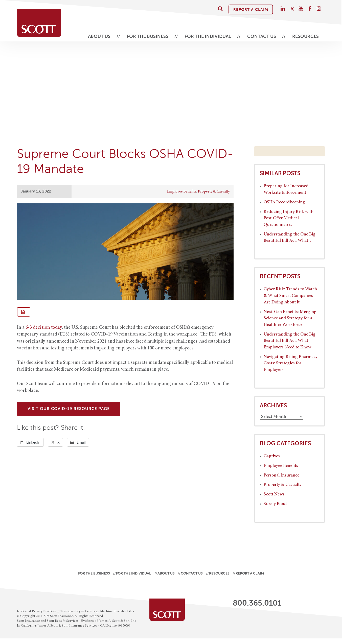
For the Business (147, 36)
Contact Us (262, 36)
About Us (99, 36)
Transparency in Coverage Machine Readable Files (97, 611)
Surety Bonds (276, 504)
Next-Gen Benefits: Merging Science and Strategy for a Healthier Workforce (290, 318)
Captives (272, 456)
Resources (305, 36)
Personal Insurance (281, 475)
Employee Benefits (182, 192)
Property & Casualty (214, 192)
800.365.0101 (257, 603)
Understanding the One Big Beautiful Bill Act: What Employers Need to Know (290, 341)
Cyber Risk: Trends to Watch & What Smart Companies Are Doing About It (290, 296)
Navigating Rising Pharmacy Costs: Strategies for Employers (291, 363)
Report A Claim (251, 9)
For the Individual (208, 36)
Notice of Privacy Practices (37, 611)
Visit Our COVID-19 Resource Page (69, 409)
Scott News (274, 494)
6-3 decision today (44, 328)
